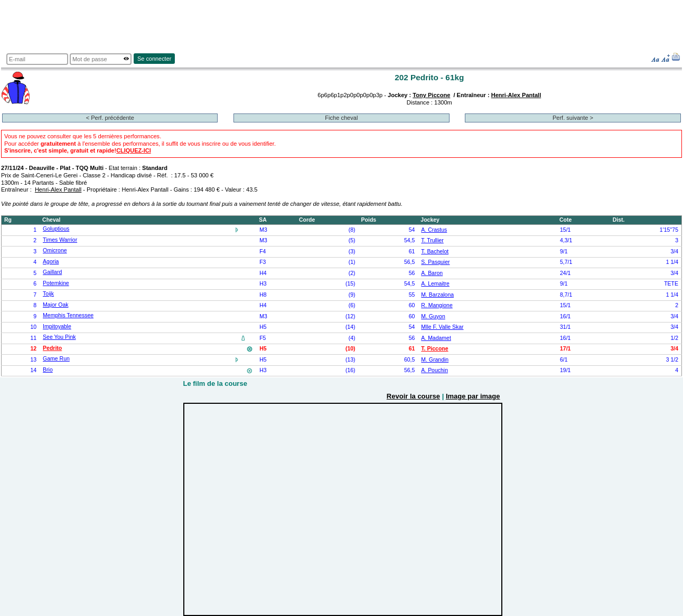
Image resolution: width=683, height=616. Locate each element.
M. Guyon (433, 316)
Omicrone (55, 250)
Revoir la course (413, 396)
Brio (48, 370)
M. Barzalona (437, 295)
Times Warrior (60, 240)
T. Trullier (432, 240)
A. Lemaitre (435, 284)
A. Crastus (434, 230)
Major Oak (55, 305)
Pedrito (52, 348)
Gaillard (52, 272)
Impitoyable (57, 326)
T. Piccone (434, 349)
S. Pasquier (435, 262)
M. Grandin (435, 360)
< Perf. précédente (110, 118)
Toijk (48, 294)
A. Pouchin (434, 370)
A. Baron (432, 273)
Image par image (473, 396)
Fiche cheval (341, 118)
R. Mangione (437, 305)
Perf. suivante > (573, 118)
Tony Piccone (431, 95)
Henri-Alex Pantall (516, 95)
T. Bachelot (435, 252)
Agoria (51, 262)
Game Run (56, 359)
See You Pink (59, 337)
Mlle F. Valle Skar (442, 327)
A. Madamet (436, 338)
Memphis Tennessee (68, 315)
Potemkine (56, 283)
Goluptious (56, 229)
